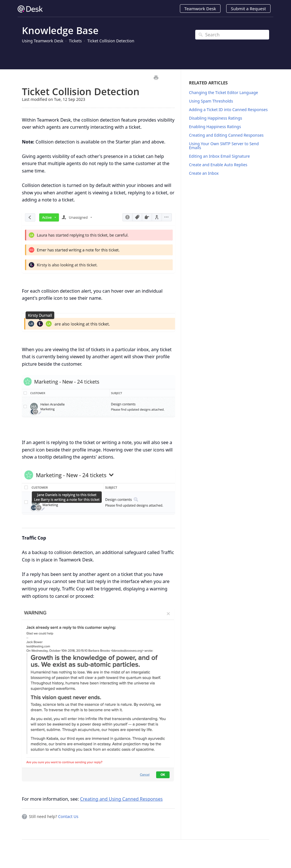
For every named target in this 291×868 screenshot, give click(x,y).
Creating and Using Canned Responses (121, 799)
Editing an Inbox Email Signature (219, 156)
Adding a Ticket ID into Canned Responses (228, 110)
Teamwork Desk (200, 9)
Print (156, 78)
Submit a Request (248, 9)
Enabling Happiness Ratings (215, 127)
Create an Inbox (204, 173)
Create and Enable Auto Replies (218, 165)
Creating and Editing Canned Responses (226, 135)
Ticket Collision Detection (111, 41)
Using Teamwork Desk (43, 41)
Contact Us (68, 816)
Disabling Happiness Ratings (216, 118)
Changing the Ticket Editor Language (224, 92)
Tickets (75, 41)
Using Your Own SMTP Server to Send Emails (224, 146)
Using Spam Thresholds (211, 101)
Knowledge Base (60, 30)
